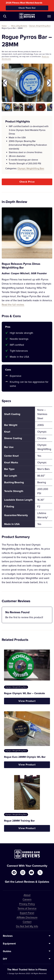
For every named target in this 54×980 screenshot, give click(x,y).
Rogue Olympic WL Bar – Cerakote (24, 693)
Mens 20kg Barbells (19, 26)
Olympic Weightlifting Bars (40, 26)
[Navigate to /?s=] (5, 16)
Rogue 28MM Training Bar (19, 821)
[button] (5, 83)
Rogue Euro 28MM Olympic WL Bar (25, 757)
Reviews (8, 936)
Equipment (9, 944)
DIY (5, 959)
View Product (27, 701)
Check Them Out (27, 8)
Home (4, 26)
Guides (7, 951)
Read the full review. (13, 305)
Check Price (27, 182)
